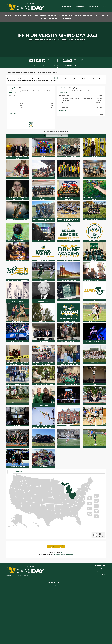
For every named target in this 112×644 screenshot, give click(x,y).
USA (10, 526)
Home (104, 629)
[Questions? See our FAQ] (62, 606)
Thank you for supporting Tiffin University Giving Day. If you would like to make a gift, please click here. (56, 17)
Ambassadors (65, 6)
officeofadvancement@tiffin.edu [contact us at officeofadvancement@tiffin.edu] (64, 609)
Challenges (80, 6)
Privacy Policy (102, 626)
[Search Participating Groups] (57, 190)
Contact (103, 623)
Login (56, 640)
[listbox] (56, 104)
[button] (15, 104)
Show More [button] (13, 168)
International (18, 526)
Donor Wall (94, 6)
